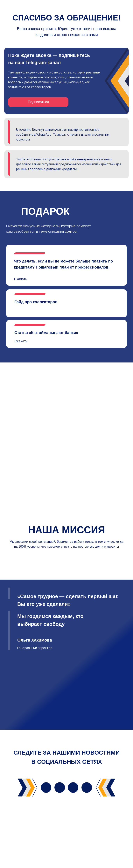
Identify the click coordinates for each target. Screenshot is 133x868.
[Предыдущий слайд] (7, 586)
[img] (46, 834)
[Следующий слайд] (126, 586)
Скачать (21, 279)
